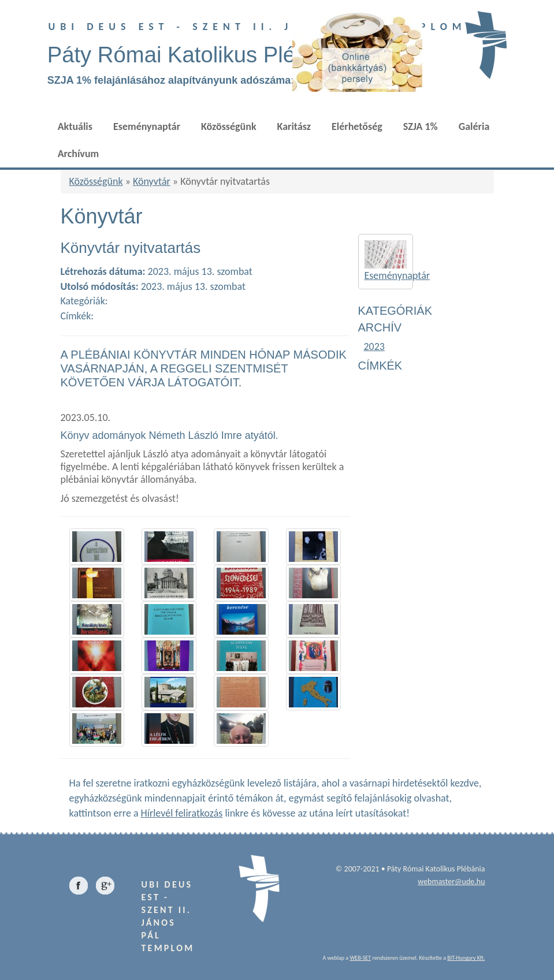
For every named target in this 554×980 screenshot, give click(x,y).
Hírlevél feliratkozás (182, 813)
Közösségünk (228, 126)
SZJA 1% (421, 126)
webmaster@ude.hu (451, 882)
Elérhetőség (357, 126)
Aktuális (75, 126)
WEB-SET (360, 958)
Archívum (78, 154)
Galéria (474, 126)
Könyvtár (152, 181)
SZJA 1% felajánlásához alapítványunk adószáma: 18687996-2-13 (208, 80)
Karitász (294, 126)
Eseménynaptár (147, 126)
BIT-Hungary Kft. (466, 958)
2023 (375, 346)
